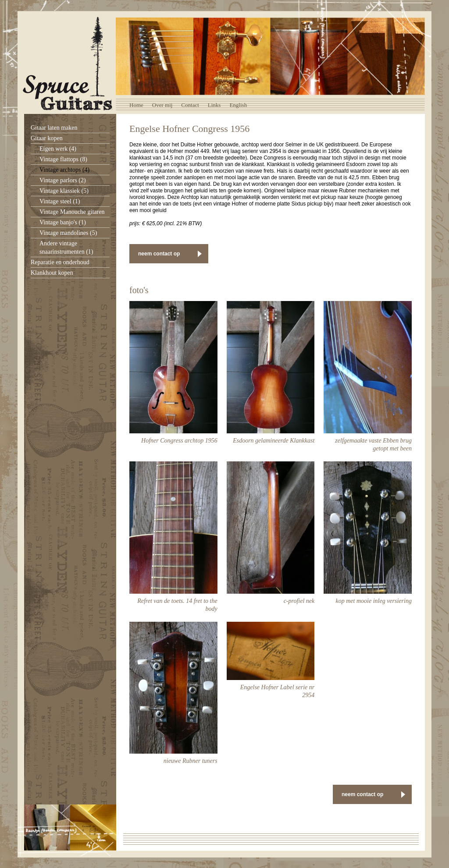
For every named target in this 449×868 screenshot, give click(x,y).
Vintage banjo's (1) (63, 222)
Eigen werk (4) (58, 149)
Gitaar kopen (47, 138)
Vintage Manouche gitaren (72, 212)
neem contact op (159, 254)
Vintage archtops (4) (64, 170)
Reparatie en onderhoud (60, 262)
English (238, 105)
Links (214, 105)
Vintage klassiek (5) (64, 191)
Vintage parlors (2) (63, 180)
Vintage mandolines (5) (68, 233)
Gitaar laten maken (54, 128)
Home (136, 105)
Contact (190, 105)
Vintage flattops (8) (63, 159)
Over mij (162, 105)
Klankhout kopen (52, 273)
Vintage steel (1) (60, 201)
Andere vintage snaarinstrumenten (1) (66, 248)
